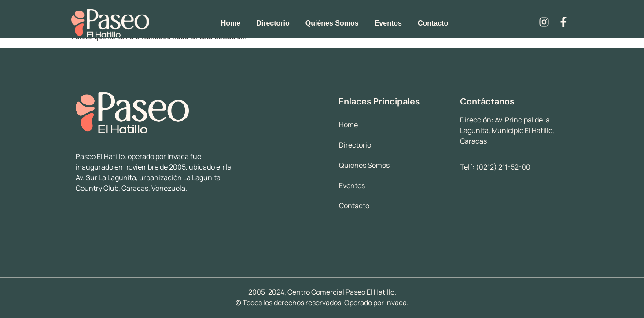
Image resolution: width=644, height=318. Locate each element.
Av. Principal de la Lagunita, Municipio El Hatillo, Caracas (507, 130)
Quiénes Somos (332, 23)
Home (231, 23)
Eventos (388, 23)
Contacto (433, 23)
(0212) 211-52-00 (503, 167)
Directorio (273, 23)
